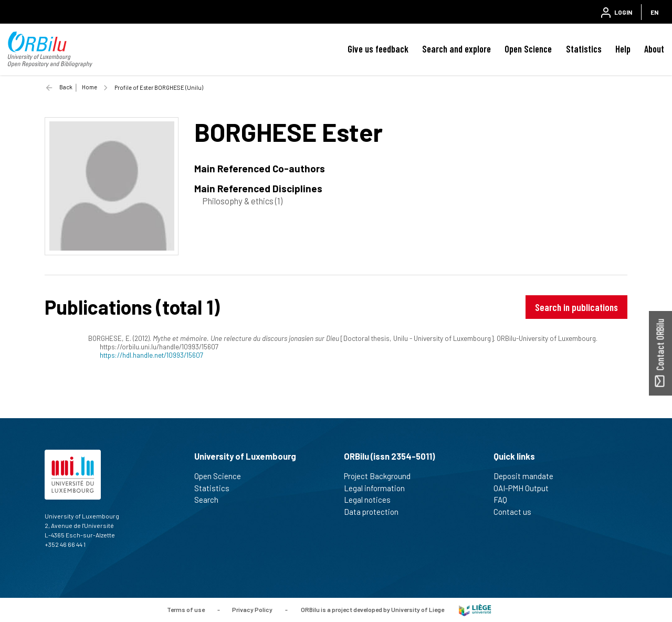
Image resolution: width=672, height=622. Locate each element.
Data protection (376, 512)
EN (654, 12)
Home (90, 87)
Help (623, 49)
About (654, 49)
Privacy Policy (252, 609)
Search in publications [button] (576, 307)
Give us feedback (378, 49)
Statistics (584, 49)
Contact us (517, 512)
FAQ (505, 500)
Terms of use (186, 609)
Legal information (379, 488)
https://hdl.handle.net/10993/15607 (151, 355)
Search (211, 500)
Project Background (382, 476)
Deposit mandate (528, 476)
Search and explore (456, 49)
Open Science (528, 49)
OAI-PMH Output (526, 488)
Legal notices (372, 500)
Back (66, 87)
